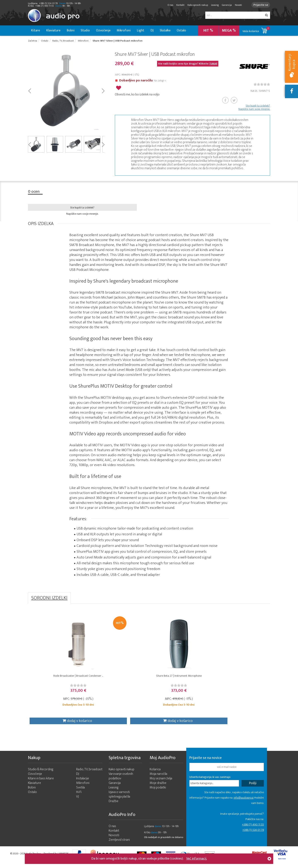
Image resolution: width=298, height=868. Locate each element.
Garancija (225, 5)
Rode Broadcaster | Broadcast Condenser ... (58, 679)
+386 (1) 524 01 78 (253, 835)
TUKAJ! (213, 64)
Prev (29, 91)
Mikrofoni (124, 30)
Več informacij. (197, 859)
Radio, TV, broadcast (89, 775)
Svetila (81, 793)
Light (141, 30)
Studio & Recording (41, 775)
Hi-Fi (79, 797)
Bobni (71, 30)
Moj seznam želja (161, 784)
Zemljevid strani (119, 845)
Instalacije (83, 784)
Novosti (237, 5)
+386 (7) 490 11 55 (253, 830)
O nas (169, 5)
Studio (85, 30)
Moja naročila (158, 779)
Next (103, 91)
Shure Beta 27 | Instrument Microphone (119, 679)
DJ (152, 30)
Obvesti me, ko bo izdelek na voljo (137, 94)
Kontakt (178, 5)
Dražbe (114, 806)
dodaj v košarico (57, 724)
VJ (78, 802)
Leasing (213, 5)
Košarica (155, 775)
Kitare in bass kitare (41, 784)
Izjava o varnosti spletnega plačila (119, 800)
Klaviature (53, 30)
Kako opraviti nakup (196, 5)
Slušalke (165, 30)
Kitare (35, 30)
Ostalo (181, 30)
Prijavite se (260, 5)
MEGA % (229, 31)
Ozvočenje (103, 30)
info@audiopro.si (244, 803)
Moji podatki (158, 793)
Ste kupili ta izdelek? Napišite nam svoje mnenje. (254, 108)
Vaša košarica (256, 30)
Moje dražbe (158, 788)
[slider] (262, 85)
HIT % (208, 31)
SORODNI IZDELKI (49, 599)
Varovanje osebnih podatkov (121, 781)
